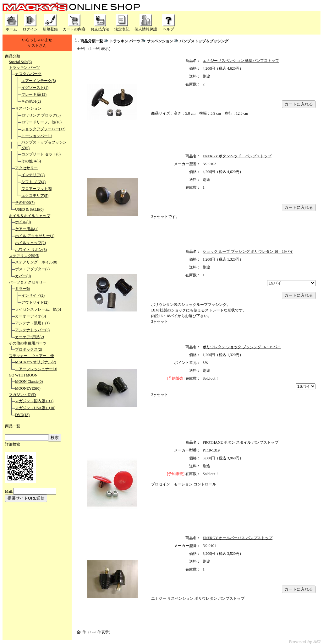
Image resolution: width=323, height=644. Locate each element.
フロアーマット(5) (37, 189)
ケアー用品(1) (27, 229)
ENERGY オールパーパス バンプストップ (238, 538)
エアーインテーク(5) (39, 81)
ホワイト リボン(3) (31, 250)
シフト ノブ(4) (33, 182)
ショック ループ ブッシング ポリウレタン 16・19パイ (248, 252)
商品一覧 (13, 426)
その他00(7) (25, 203)
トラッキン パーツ (24, 68)
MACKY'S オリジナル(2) (36, 362)
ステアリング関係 (24, 256)
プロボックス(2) (29, 349)
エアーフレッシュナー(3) (36, 369)
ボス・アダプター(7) (32, 269)
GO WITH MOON (23, 375)
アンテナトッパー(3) (32, 330)
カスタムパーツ (28, 74)
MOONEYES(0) (28, 388)
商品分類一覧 (92, 41)
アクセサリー (26, 168)
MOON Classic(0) (29, 382)
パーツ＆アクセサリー (28, 282)
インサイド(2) (33, 295)
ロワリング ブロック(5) (41, 115)
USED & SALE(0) (29, 209)
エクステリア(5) (35, 196)
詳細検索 (13, 444)
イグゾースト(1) (35, 88)
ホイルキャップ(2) (30, 243)
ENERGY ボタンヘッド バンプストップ (237, 156)
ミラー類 (23, 289)
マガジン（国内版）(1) (34, 401)
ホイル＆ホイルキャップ (30, 216)
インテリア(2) (33, 175)
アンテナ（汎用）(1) (32, 323)
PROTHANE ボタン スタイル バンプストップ (241, 442)
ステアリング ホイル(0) (36, 262)
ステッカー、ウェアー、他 (31, 356)
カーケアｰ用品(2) (30, 337)
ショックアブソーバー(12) (43, 129)
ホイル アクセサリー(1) (35, 236)
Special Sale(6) (20, 62)
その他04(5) (31, 161)
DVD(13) (22, 415)
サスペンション (28, 108)
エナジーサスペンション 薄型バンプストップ (241, 61)
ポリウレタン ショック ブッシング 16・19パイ (242, 347)
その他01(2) (31, 101)
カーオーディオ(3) (30, 316)
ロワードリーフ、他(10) (41, 122)
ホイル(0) (23, 222)
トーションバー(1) (37, 136)
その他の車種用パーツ (28, 343)
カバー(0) (23, 276)
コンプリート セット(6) (41, 154)
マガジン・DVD (22, 395)
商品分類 (13, 56)
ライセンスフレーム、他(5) (38, 309)
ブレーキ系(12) (34, 95)
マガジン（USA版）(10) (35, 408)
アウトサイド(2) (35, 302)
